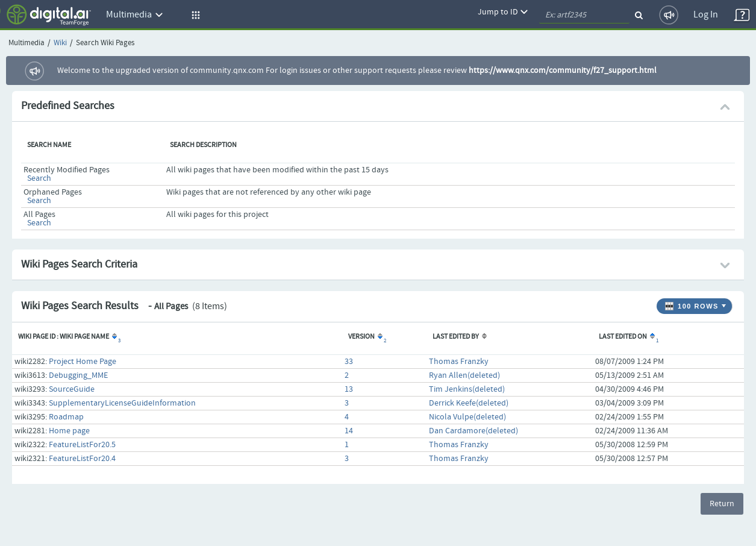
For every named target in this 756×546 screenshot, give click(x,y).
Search (39, 178)
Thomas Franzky (459, 362)
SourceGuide (72, 389)
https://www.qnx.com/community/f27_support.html (563, 71)
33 (349, 362)
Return (722, 504)
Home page (69, 431)
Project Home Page (83, 362)
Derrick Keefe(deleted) (469, 403)
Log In (706, 15)
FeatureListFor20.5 (82, 445)
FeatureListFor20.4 (82, 459)
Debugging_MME (78, 375)
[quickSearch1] (584, 15)
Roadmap (66, 417)
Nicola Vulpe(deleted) (467, 417)
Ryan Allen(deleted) (464, 375)
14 (349, 431)
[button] (194, 15)
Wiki (60, 43)
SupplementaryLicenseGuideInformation (122, 403)
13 (349, 389)
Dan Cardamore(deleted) (473, 431)
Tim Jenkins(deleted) (467, 389)
